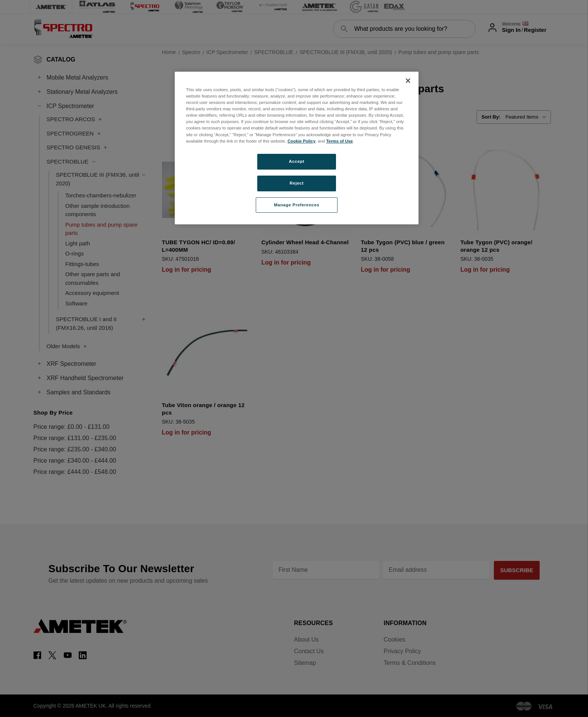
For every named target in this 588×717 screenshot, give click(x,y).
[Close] (408, 81)
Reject (297, 183)
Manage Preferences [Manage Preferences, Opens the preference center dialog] (297, 205)
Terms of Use (340, 141)
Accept (296, 161)
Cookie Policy (302, 141)
